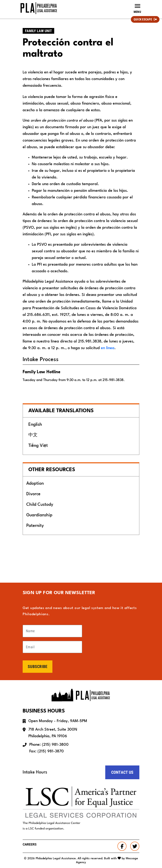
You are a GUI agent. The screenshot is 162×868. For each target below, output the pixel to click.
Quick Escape (143, 19)
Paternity (35, 526)
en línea (108, 348)
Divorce (33, 494)
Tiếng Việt (38, 446)
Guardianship (39, 515)
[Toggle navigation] (137, 8)
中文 (33, 435)
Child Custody (40, 505)
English (35, 425)
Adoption (35, 484)
